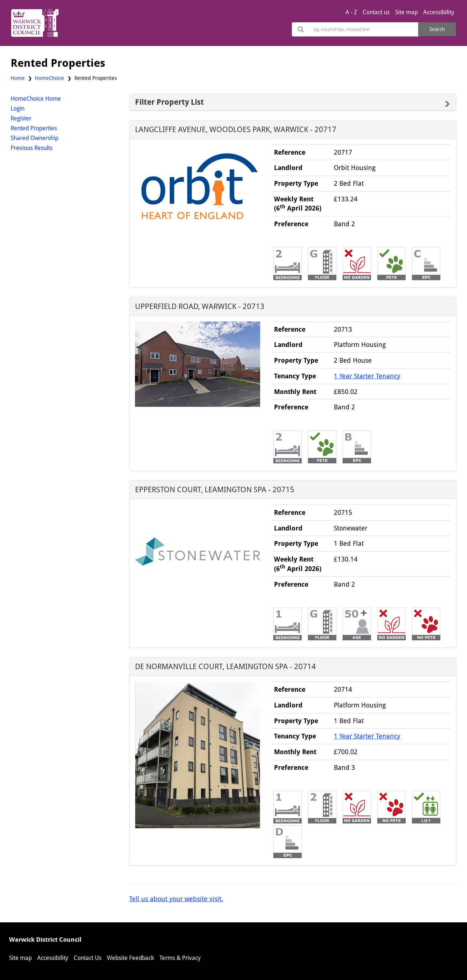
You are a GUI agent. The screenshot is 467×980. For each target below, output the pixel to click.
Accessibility (439, 12)
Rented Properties (34, 128)
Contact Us (88, 958)
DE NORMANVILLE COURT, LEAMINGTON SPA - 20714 (225, 666)
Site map (406, 12)
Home (18, 78)
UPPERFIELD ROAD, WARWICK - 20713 (200, 306)
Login (18, 109)
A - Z (351, 12)
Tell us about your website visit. (176, 899)
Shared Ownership (34, 138)
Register (21, 118)
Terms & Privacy (180, 958)
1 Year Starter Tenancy (367, 376)
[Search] (364, 29)
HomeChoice (49, 78)
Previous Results (32, 148)
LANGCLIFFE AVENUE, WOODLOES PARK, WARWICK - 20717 (236, 129)
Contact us (376, 12)
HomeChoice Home (36, 99)
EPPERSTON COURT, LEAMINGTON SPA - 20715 (215, 489)
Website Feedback (130, 958)
